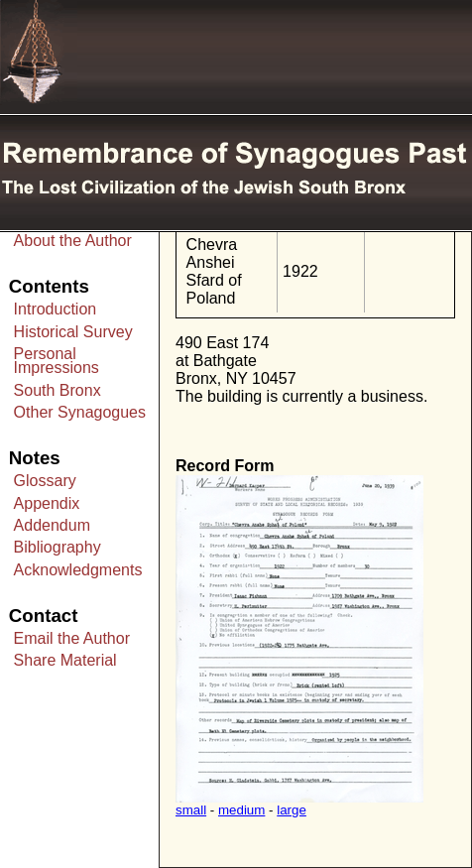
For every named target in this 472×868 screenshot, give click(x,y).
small (191, 810)
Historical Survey (73, 332)
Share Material (65, 660)
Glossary (45, 481)
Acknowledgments (78, 570)
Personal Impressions (57, 361)
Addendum (52, 525)
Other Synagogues (80, 412)
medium (241, 810)
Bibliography (58, 547)
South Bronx (58, 390)
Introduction (56, 309)
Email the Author (72, 638)
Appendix (47, 503)
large (292, 810)
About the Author (73, 241)
